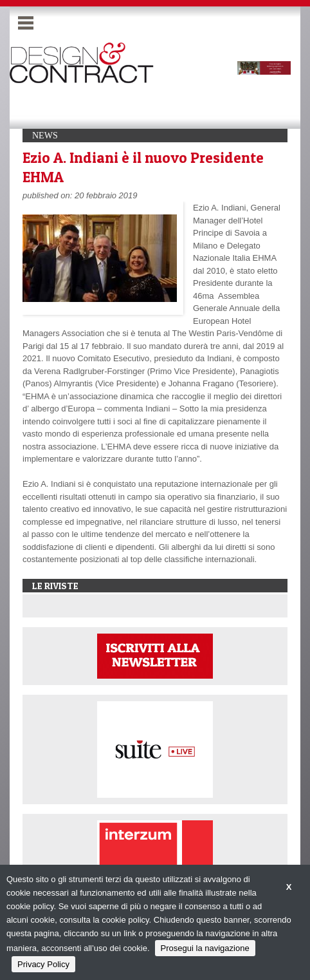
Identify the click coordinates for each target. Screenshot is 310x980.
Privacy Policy (43, 964)
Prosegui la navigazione (205, 948)
